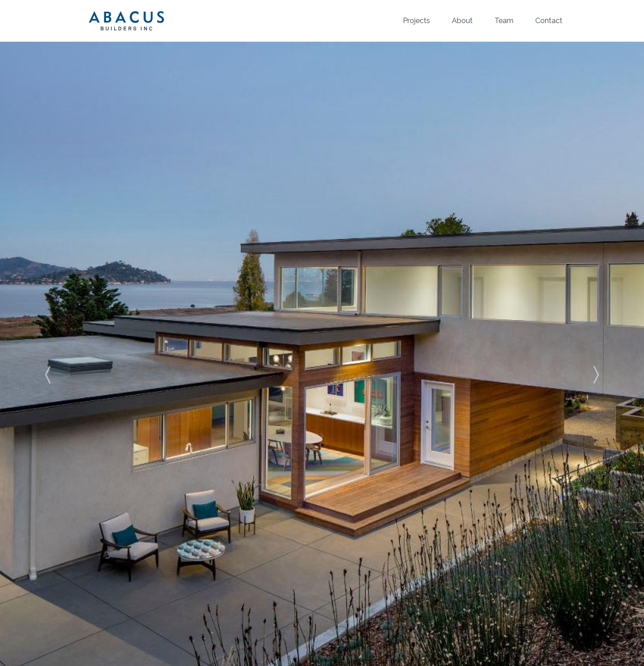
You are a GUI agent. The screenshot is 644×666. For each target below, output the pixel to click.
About (462, 21)
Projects (416, 21)
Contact (549, 21)
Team (504, 21)
